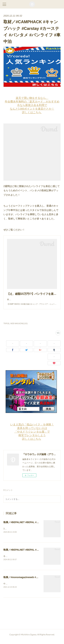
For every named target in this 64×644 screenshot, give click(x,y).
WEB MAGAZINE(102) (19, 327)
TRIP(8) (6, 327)
